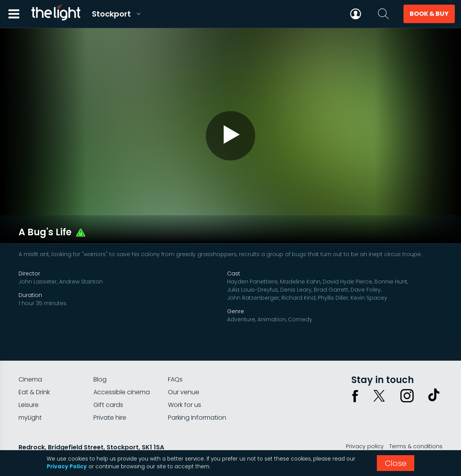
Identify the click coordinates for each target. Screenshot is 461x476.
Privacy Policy (67, 467)
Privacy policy (365, 425)
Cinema (30, 358)
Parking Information (197, 396)
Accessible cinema (122, 371)
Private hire (110, 396)
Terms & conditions (416, 425)
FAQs (175, 358)
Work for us (185, 384)
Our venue (184, 371)
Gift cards (108, 384)
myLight (30, 396)
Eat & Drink (34, 371)
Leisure (29, 384)
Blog (100, 358)
